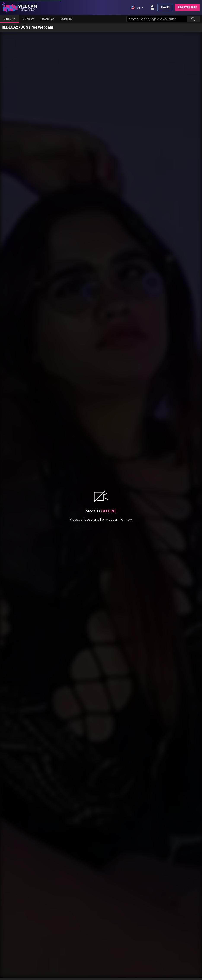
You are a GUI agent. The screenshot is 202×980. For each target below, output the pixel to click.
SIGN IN (165, 8)
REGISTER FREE (187, 8)
